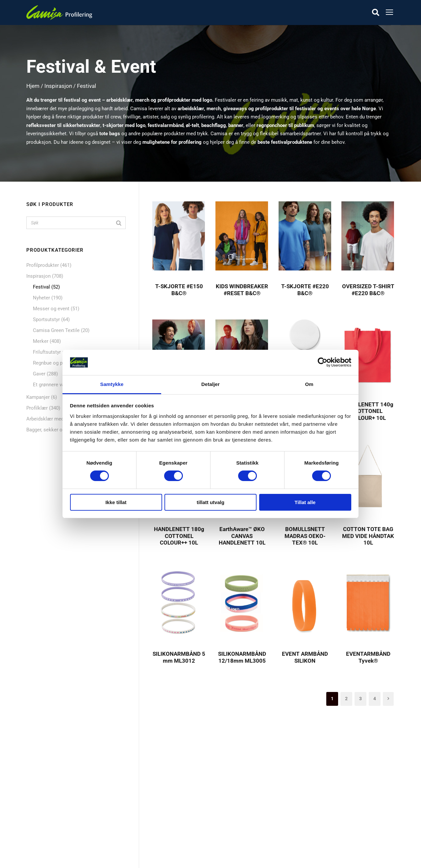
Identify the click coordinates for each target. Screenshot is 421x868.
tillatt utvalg (210, 502)
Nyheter (41, 298)
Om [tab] (309, 384)
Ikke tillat (116, 502)
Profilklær (37, 408)
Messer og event (51, 309)
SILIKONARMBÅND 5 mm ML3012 (179, 657)
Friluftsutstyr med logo (58, 352)
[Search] (119, 223)
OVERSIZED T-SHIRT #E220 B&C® (368, 290)
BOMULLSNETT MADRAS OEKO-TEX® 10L (305, 536)
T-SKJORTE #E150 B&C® (179, 290)
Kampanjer (38, 397)
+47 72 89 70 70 (312, 806)
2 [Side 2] (346, 699)
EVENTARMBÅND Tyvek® (368, 657)
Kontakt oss (171, 804)
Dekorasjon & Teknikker (184, 815)
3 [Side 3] (360, 699)
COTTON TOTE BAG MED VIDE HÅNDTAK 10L (368, 536)
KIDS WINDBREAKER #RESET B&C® (242, 290)
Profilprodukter (43, 265)
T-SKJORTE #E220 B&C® (305, 290)
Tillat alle (305, 502)
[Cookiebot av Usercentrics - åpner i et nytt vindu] (322, 362)
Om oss (166, 772)
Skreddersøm (172, 793)
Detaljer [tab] (210, 384)
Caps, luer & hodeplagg (56, 826)
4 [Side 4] (375, 699)
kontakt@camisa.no (317, 823)
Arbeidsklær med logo (51, 419)
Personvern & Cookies (182, 826)
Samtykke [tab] (112, 384)
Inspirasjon (58, 86)
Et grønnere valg (51, 385)
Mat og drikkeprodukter (57, 804)
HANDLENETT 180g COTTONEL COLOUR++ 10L (179, 536)
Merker (41, 341)
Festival (41, 287)
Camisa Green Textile (56, 330)
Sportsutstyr (46, 319)
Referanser (169, 782)
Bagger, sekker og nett (51, 430)
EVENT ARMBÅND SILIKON (305, 657)
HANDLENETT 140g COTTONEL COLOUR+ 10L (368, 411)
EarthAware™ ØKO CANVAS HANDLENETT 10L (242, 536)
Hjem (33, 86)
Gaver (39, 374)
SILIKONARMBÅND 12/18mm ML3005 (242, 657)
